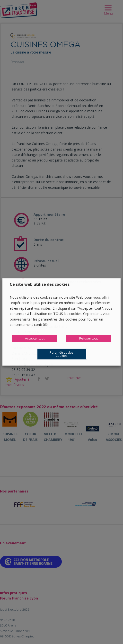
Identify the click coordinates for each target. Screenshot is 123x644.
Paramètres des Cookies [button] (61, 354)
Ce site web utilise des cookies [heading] (40, 284)
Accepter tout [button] (35, 339)
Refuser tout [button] (88, 339)
